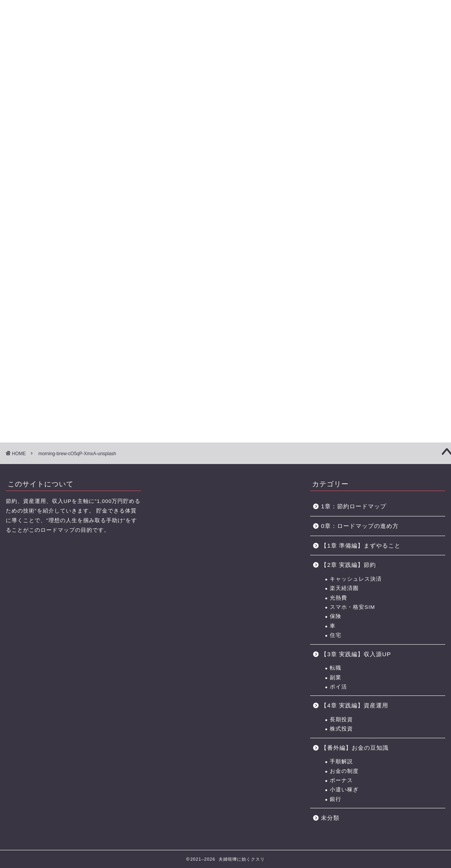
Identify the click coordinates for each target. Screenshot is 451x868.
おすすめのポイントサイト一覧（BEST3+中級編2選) (357, 53)
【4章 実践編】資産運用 (355, 705)
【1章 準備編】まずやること (361, 545)
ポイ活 (338, 687)
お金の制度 (344, 771)
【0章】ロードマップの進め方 (35, 53)
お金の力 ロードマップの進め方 (299, 53)
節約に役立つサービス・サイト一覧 (416, 53)
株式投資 (341, 729)
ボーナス (341, 780)
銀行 (336, 799)
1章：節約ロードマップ (357, 506)
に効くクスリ (226, 19)
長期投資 (341, 720)
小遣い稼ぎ (344, 790)
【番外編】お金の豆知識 (355, 748)
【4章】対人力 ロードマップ (247, 53)
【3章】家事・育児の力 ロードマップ (194, 53)
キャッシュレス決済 (356, 579)
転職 (336, 668)
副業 (336, 678)
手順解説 (341, 762)
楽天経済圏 (344, 588)
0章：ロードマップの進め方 (360, 526)
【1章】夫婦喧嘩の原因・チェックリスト (88, 53)
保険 (336, 616)
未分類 (330, 818)
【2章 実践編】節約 (348, 565)
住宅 (336, 635)
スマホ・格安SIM (352, 607)
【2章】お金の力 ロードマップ (141, 53)
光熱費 (338, 598)
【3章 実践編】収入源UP (356, 654)
